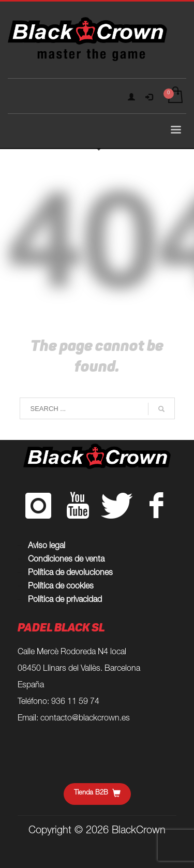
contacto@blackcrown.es (85, 719)
